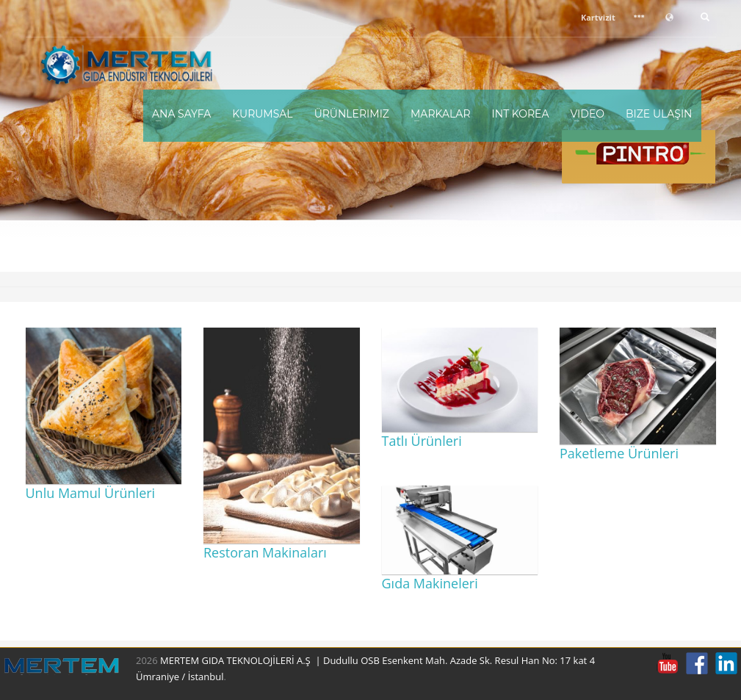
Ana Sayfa (181, 114)
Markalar (441, 114)
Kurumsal (262, 114)
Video (588, 114)
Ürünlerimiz (352, 114)
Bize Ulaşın (659, 114)
